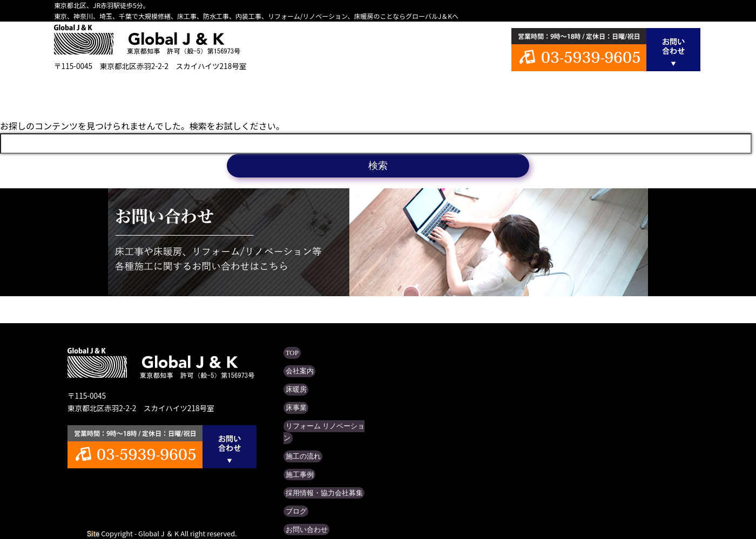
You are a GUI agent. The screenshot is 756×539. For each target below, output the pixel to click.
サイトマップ (301, 520)
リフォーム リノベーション (378, 92)
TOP (97, 92)
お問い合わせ (301, 503)
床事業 (308, 92)
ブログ (659, 92)
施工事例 (518, 92)
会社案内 (167, 92)
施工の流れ (448, 92)
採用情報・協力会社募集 (316, 469)
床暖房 (238, 92)
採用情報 (589, 92)
